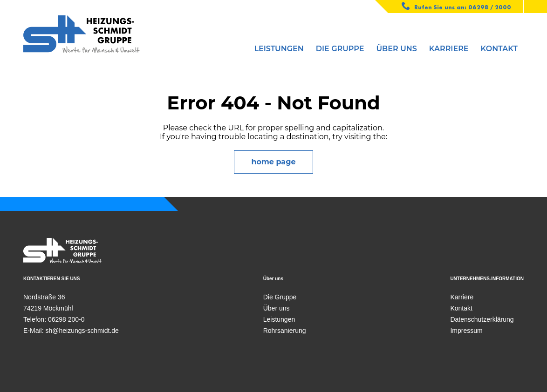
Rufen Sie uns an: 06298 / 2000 (457, 6)
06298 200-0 (66, 319)
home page (273, 162)
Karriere (449, 49)
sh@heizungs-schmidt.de (82, 331)
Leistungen (279, 49)
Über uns (397, 49)
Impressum (466, 331)
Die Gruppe (340, 49)
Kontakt (499, 49)
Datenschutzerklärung (482, 319)
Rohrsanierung (285, 331)
